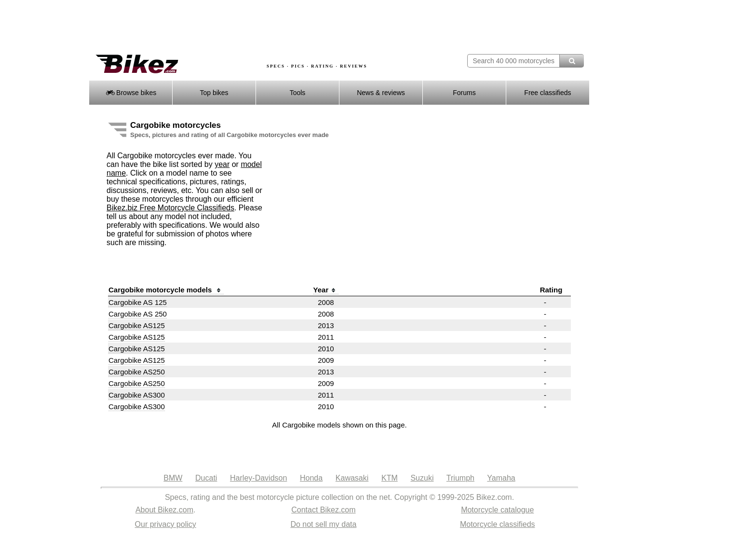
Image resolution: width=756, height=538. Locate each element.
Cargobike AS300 (137, 395)
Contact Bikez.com (323, 510)
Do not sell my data (323, 524)
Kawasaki (352, 478)
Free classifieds (547, 93)
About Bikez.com (164, 510)
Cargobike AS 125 (138, 302)
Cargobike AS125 (137, 325)
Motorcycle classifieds (498, 524)
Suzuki (422, 478)
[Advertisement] (264, 28)
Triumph (460, 478)
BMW (173, 478)
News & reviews (381, 93)
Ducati (206, 478)
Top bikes (214, 93)
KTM (390, 478)
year (222, 164)
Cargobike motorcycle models (166, 290)
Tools (298, 93)
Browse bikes (131, 93)
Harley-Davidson (258, 478)
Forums (464, 93)
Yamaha (501, 478)
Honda (311, 478)
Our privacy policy (166, 524)
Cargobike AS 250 (138, 314)
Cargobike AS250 (137, 372)
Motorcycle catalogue (497, 510)
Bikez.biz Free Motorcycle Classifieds (170, 208)
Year (326, 290)
